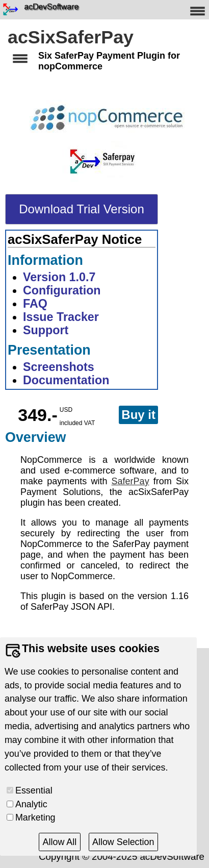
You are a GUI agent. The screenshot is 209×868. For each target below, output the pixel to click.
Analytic (31, 804)
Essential (34, 790)
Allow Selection (123, 842)
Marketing (35, 817)
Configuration (62, 290)
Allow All (60, 842)
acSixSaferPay (71, 37)
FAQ (35, 304)
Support (46, 330)
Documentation (66, 380)
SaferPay (130, 481)
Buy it (138, 415)
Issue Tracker (61, 317)
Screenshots (59, 367)
